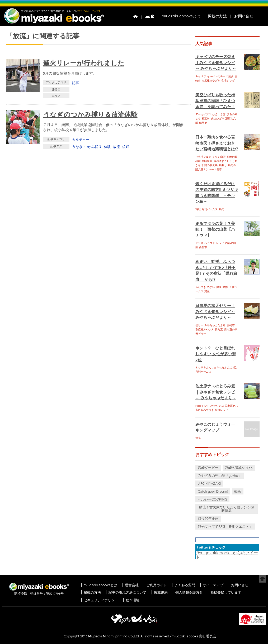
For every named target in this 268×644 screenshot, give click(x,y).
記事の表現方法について (127, 592)
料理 (198, 209)
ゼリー (199, 325)
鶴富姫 (203, 123)
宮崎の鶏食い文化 (239, 468)
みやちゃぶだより (215, 325)
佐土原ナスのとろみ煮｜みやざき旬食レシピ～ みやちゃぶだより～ (216, 392)
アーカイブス (203, 114)
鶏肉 (222, 209)
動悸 (225, 287)
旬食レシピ (228, 81)
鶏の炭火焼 (211, 165)
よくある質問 (185, 585)
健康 (219, 287)
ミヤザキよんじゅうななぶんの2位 (216, 367)
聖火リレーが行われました (84, 63)
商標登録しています (226, 592)
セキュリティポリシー (101, 600)
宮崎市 (231, 325)
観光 (198, 438)
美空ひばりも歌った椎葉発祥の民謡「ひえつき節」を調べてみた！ (215, 101)
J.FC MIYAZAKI (209, 483)
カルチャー (81, 140)
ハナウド (210, 243)
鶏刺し (223, 165)
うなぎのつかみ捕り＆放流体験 (90, 114)
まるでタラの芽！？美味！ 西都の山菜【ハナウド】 (215, 229)
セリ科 (199, 243)
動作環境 (133, 600)
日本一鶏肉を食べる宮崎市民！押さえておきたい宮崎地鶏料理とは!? (217, 143)
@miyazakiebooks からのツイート (227, 555)
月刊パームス (210, 209)
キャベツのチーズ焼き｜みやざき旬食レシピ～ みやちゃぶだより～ (216, 63)
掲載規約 (161, 592)
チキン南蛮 (219, 157)
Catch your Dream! (213, 491)
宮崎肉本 (207, 161)
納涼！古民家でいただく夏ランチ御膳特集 (227, 509)
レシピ (220, 243)
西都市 (203, 247)
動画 (238, 491)
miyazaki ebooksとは (181, 16)
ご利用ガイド (157, 585)
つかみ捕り (93, 147)
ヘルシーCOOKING (212, 499)
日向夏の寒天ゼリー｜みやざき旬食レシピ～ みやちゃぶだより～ (215, 311)
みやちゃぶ (217, 406)
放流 (116, 147)
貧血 (207, 291)
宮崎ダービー (208, 468)
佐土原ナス (231, 406)
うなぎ (77, 147)
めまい (211, 287)
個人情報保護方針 (189, 592)
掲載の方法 (217, 16)
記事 (76, 83)
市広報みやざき (211, 81)
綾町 (126, 147)
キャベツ (201, 76)
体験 (107, 147)
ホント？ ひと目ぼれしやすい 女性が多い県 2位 (216, 354)
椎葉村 (206, 119)
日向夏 (219, 330)
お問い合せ (244, 16)
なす (207, 406)
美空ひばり (218, 119)
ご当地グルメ (203, 157)
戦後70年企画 (208, 518)
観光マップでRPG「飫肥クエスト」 (225, 526)
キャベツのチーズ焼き (220, 76)
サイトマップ (213, 585)
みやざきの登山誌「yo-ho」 (220, 475)
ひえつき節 (219, 114)
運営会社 (132, 585)
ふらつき (201, 287)
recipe (199, 406)
